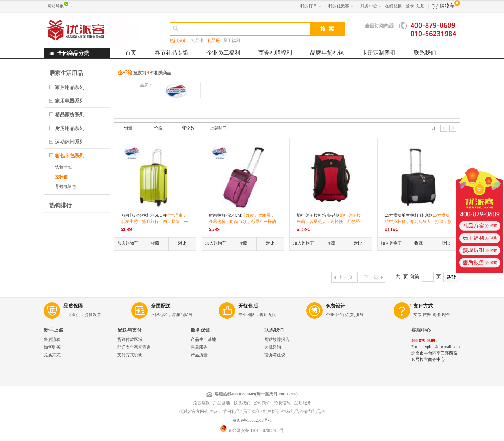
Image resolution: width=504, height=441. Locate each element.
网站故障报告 (277, 339)
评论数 (188, 128)
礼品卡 (197, 41)
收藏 (155, 243)
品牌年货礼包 (327, 53)
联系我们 (425, 53)
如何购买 (52, 347)
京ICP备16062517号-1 (252, 420)
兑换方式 (52, 355)
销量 (128, 128)
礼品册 (213, 41)
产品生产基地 (203, 339)
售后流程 (52, 339)
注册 (421, 6)
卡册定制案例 (379, 53)
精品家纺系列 (70, 114)
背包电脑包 (65, 187)
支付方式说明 (130, 355)
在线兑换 (393, 6)
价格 (158, 128)
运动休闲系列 (70, 142)
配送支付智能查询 (134, 347)
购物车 (447, 6)
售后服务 (199, 347)
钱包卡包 (63, 167)
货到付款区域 (130, 339)
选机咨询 (273, 347)
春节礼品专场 (171, 53)
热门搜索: (179, 41)
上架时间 (218, 128)
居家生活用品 (66, 73)
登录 (410, 6)
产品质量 (199, 355)
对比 (182, 243)
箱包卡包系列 (70, 155)
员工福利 (232, 41)
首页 (131, 53)
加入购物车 (128, 243)
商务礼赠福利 (275, 53)
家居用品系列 (70, 87)
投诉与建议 (275, 355)
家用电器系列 (70, 101)
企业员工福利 (223, 53)
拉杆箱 (61, 177)
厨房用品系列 (70, 128)
